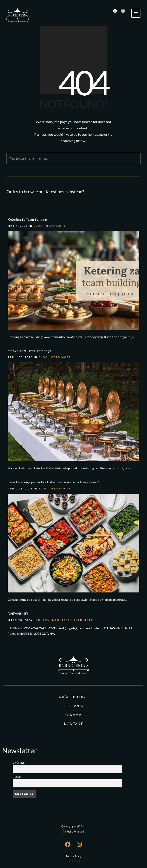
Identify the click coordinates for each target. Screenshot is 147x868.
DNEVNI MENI (19, 613)
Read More (56, 226)
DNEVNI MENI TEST (54, 620)
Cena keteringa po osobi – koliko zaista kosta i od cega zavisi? (53, 482)
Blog (38, 226)
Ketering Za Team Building (27, 219)
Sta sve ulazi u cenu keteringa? (30, 351)
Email (17, 777)
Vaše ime (19, 763)
